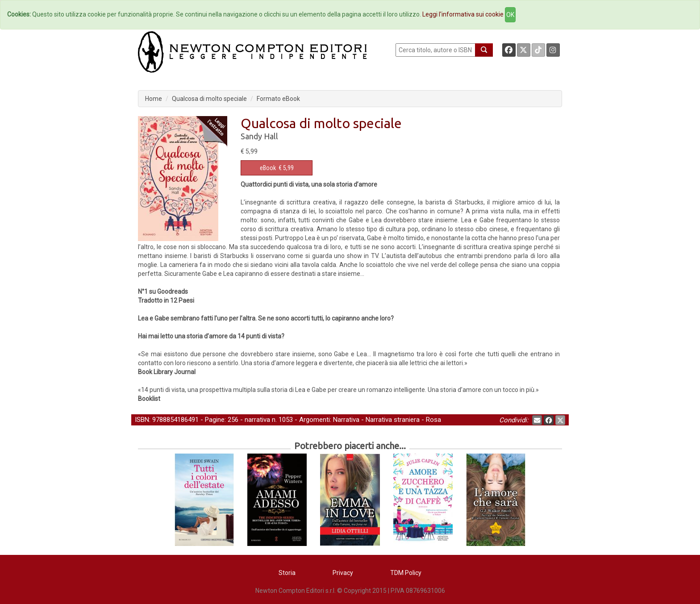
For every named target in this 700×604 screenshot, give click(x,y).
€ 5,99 (277, 168)
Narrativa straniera (393, 420)
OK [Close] (510, 15)
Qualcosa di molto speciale (209, 99)
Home (154, 99)
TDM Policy (406, 573)
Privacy (343, 573)
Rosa (433, 420)
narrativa (257, 420)
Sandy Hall (259, 136)
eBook (268, 168)
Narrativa (346, 420)
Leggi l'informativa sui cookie (463, 14)
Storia (287, 573)
